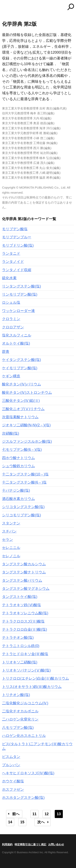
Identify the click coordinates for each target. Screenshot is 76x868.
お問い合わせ (56, 844)
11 (34, 814)
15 (22, 822)
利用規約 (7, 844)
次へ (41, 822)
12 (47, 814)
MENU (5, 7)
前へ (16, 814)
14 (10, 822)
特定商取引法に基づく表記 (30, 844)
